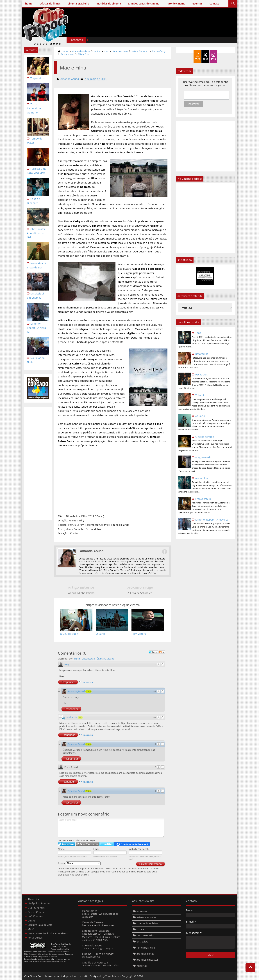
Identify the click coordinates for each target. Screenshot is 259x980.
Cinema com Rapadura (96, 931)
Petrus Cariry (159, 51)
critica (97, 51)
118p (88, 692)
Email (96, 849)
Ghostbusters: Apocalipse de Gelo (37, 233)
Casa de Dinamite (33, 201)
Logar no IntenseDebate (66, 844)
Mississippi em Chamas (35, 296)
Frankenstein (203, 499)
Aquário (200, 416)
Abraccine (34, 899)
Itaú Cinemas (36, 917)
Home (65, 51)
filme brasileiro (120, 51)
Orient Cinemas (37, 912)
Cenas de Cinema (93, 923)
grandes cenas (145, 954)
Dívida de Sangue (91, 957)
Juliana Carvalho (140, 51)
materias (142, 966)
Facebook (164, 552)
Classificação (88, 659)
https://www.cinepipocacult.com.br (50, 962)
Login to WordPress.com (87, 844)
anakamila (72, 717)
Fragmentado (203, 457)
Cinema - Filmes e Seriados (98, 954)
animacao (142, 912)
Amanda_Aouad (76, 692)
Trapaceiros (38, 78)
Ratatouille (202, 354)
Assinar (79, 863)
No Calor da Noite (36, 360)
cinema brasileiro (81, 51)
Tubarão (200, 395)
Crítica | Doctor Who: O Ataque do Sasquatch (100, 915)
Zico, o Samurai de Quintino (34, 108)
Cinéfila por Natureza (95, 963)
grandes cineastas (147, 960)
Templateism (113, 976)
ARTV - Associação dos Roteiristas (48, 934)
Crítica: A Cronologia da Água (97, 949)
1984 (198, 333)
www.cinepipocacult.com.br (45, 957)
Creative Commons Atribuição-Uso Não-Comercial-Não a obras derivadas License (46, 953)
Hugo (67, 665)
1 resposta (87, 682)
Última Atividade (105, 659)
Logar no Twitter (106, 844)
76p (80, 718)
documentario (145, 936)
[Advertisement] (169, 32)
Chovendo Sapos (92, 946)
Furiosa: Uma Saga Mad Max (37, 171)
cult (106, 51)
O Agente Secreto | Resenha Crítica (101, 966)
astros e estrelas (146, 917)
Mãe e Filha (84, 54)
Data (77, 659)
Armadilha (202, 478)
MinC (31, 929)
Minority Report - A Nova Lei (36, 328)
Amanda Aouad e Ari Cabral (59, 948)
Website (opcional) (139, 849)
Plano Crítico (90, 911)
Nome (61, 849)
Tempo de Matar (35, 141)
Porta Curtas (35, 938)
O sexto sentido (205, 437)
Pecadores (202, 374)
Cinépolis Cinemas (39, 904)
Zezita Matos (67, 54)
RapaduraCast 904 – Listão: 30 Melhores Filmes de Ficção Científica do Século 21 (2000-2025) (101, 937)
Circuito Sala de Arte (40, 925)
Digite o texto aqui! (111, 828)
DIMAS (32, 921)
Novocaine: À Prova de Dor (37, 265)
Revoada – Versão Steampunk (98, 926)
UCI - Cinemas (36, 908)
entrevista (143, 942)
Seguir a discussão (162, 652)
